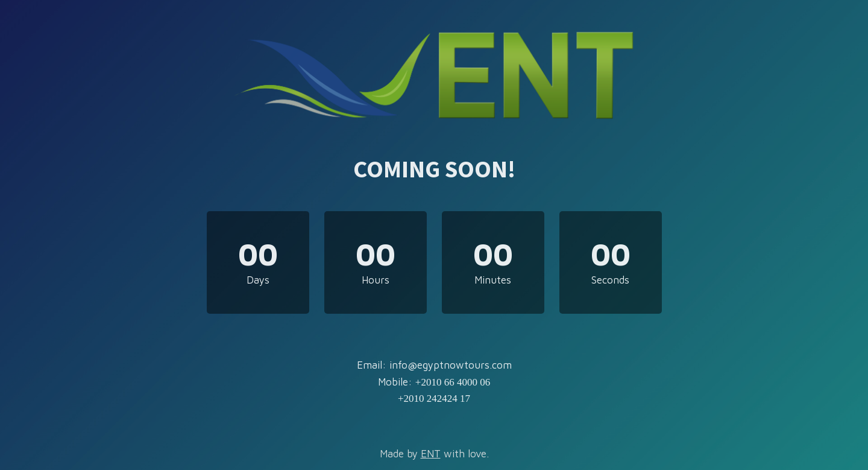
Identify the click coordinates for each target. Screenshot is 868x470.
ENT (431, 454)
